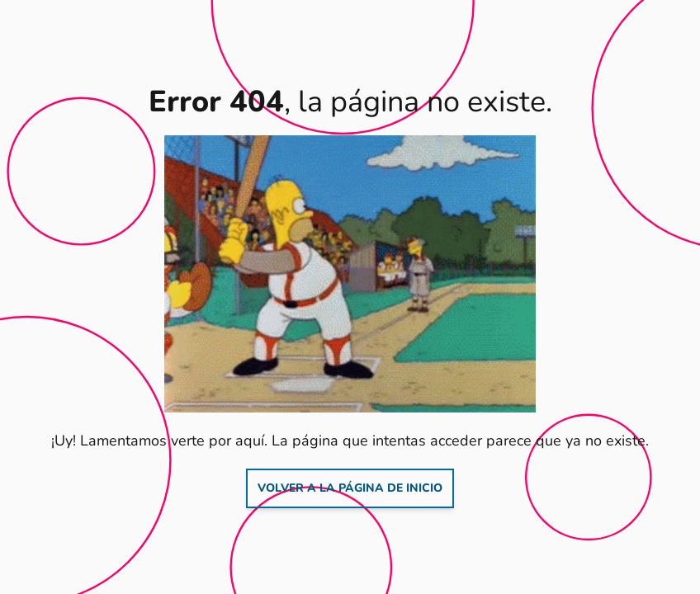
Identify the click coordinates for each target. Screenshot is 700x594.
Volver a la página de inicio (350, 488)
